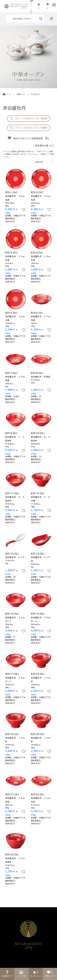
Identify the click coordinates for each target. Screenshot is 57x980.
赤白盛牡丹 (35, 94)
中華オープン (21, 94)
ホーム (7, 94)
